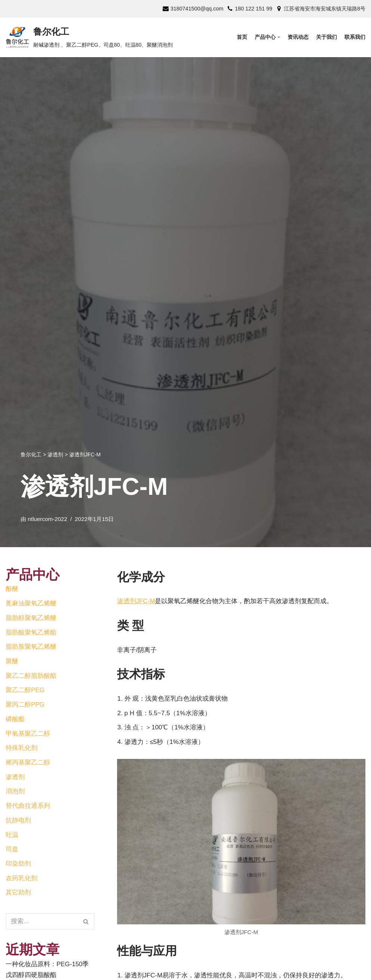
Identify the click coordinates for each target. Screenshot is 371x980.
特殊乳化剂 (22, 749)
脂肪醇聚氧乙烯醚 (31, 618)
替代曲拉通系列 (28, 807)
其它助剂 (18, 894)
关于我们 (326, 37)
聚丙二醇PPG (25, 705)
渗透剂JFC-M (136, 601)
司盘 (12, 851)
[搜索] (86, 923)
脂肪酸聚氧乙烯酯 (31, 632)
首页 (242, 37)
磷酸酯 (15, 720)
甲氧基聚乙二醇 (28, 734)
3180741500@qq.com (196, 9)
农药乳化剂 (22, 880)
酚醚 (12, 589)
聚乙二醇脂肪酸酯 (31, 676)
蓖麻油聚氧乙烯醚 (31, 604)
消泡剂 (15, 792)
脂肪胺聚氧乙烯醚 (31, 647)
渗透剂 (15, 778)
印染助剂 (18, 865)
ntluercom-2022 (47, 519)
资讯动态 (298, 37)
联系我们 (355, 37)
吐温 (12, 836)
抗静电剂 (18, 821)
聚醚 (12, 662)
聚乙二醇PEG (25, 691)
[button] (86, 923)
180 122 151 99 (254, 9)
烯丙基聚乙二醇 (28, 763)
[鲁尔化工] (89, 37)
